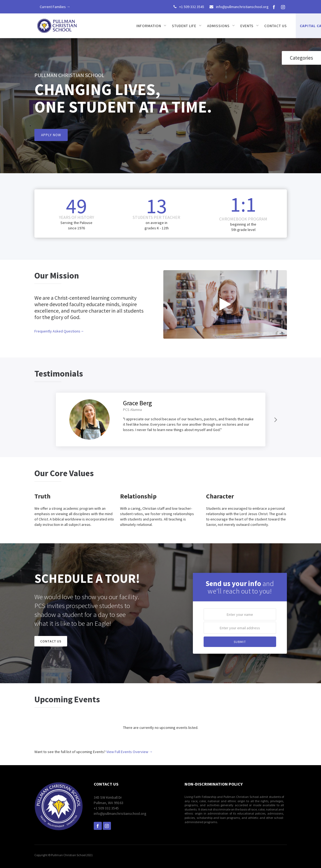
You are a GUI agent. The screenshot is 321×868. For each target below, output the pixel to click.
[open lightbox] (225, 304)
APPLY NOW (51, 135)
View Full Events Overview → (130, 752)
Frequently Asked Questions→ (59, 331)
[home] (57, 24)
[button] (152, 26)
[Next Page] (275, 419)
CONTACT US (51, 641)
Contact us (276, 26)
